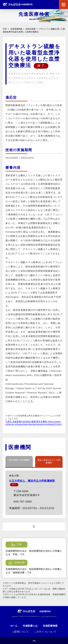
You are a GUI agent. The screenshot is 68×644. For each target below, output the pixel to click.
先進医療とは (30, 626)
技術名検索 (31, 29)
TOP (5, 29)
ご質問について (20, 632)
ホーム (14, 626)
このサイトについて (45, 632)
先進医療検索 (16, 29)
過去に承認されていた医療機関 (49, 461)
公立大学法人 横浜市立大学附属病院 (32, 481)
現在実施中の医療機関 (19, 460)
